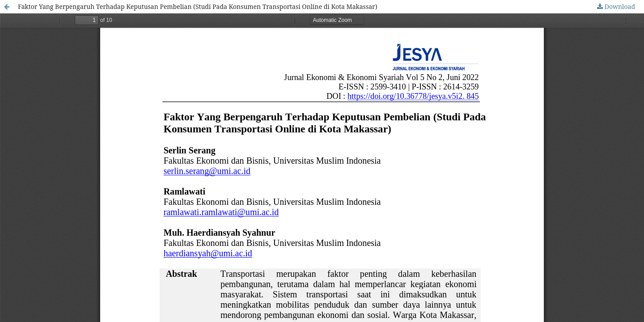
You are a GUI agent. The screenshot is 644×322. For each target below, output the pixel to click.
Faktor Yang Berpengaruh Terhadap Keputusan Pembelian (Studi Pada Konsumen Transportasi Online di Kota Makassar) (198, 6)
